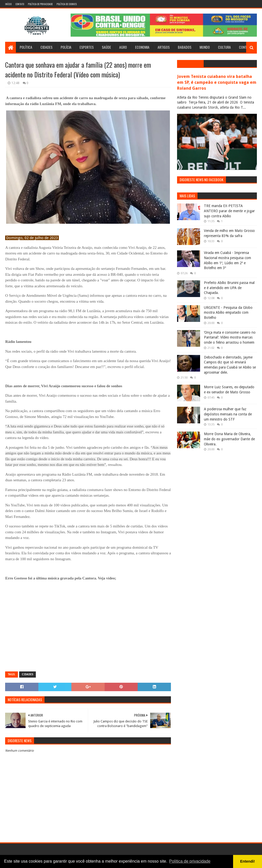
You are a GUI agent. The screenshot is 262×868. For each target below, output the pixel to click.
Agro (123, 47)
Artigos (164, 47)
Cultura (224, 47)
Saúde (106, 47)
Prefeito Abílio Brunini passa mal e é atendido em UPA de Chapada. (229, 288)
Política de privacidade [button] (190, 861)
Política (26, 47)
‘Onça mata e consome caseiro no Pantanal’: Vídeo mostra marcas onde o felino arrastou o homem (230, 337)
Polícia (66, 47)
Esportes (87, 47)
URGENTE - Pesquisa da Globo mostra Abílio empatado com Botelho (228, 313)
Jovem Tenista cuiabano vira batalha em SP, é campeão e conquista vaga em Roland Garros (217, 82)
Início (8, 4)
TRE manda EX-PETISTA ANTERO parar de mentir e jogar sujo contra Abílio (229, 211)
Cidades (46, 47)
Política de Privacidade (40, 4)
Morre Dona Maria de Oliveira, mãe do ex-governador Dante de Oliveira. (229, 439)
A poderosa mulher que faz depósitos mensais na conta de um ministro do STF (228, 414)
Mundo (205, 47)
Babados (185, 47)
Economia (142, 47)
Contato (20, 4)
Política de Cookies (67, 4)
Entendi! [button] (248, 861)
